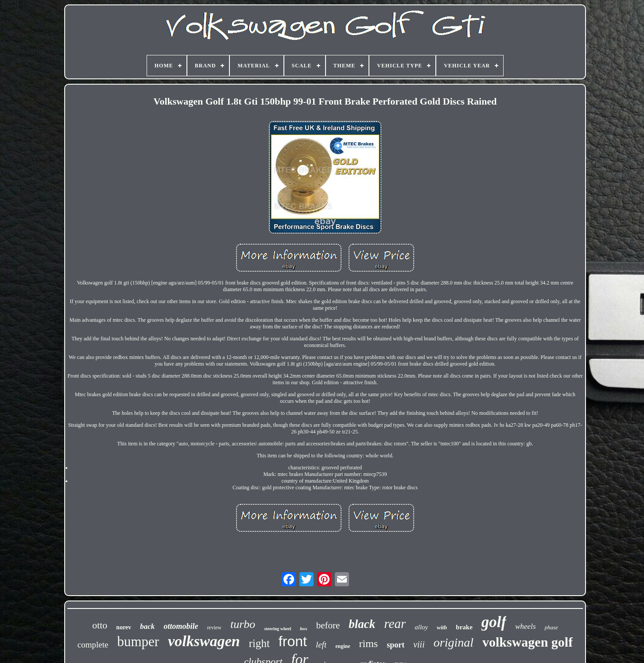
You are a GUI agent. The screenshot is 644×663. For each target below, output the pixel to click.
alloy (421, 627)
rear (395, 624)
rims (369, 643)
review (214, 628)
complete (93, 645)
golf (494, 622)
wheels (525, 626)
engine (343, 646)
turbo (243, 624)
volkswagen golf (528, 642)
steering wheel (277, 629)
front (293, 641)
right (259, 643)
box (304, 628)
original (454, 642)
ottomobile (181, 626)
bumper (138, 642)
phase (551, 627)
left (321, 645)
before (328, 625)
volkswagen (204, 641)
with (442, 627)
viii (419, 644)
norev (124, 627)
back (147, 626)
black (362, 624)
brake (464, 627)
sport (396, 645)
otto (100, 625)
